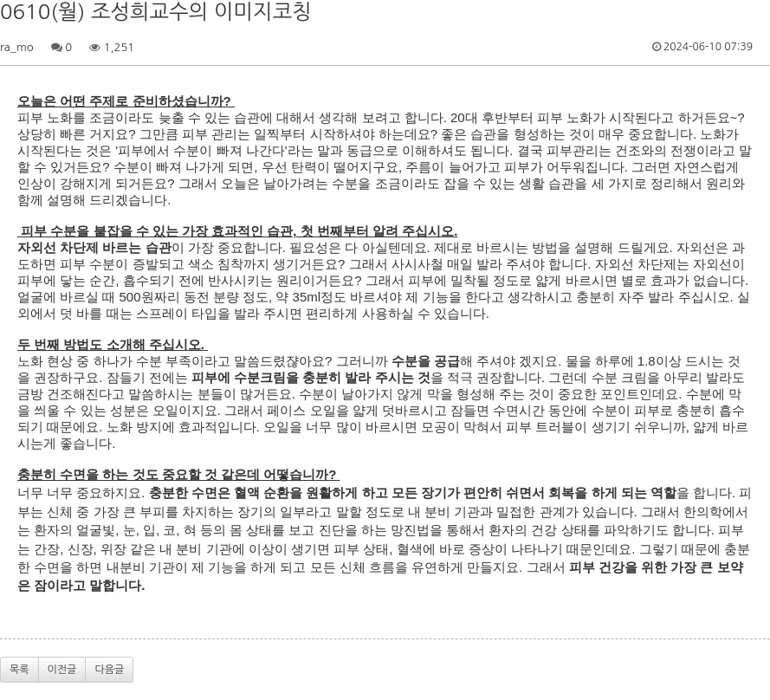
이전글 (62, 670)
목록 (19, 670)
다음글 (109, 670)
